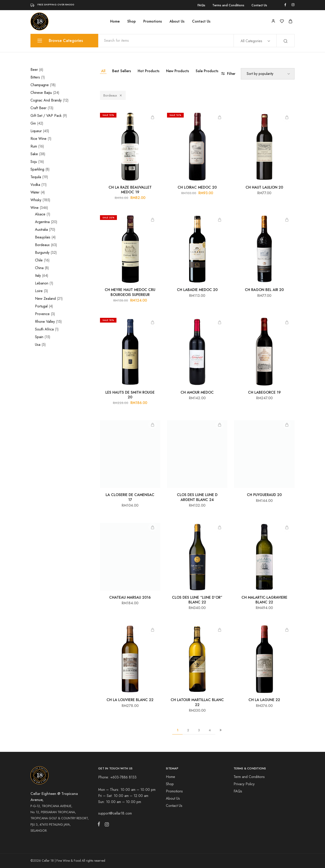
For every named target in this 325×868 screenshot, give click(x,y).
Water (35, 192)
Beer (34, 70)
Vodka (35, 185)
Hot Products (149, 71)
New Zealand (45, 299)
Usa (38, 345)
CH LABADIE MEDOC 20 (197, 290)
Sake (34, 154)
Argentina (42, 222)
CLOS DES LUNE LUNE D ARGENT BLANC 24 (197, 497)
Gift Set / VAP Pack (46, 116)
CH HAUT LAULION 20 (264, 187)
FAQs (201, 5)
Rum (34, 146)
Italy (38, 276)
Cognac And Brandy (46, 100)
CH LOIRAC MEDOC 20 (197, 187)
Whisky (36, 200)
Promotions (153, 21)
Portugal (41, 306)
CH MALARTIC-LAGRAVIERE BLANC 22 (264, 600)
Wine (35, 208)
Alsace (40, 214)
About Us (177, 21)
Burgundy (42, 253)
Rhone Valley (45, 322)
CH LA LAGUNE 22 (264, 700)
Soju (34, 162)
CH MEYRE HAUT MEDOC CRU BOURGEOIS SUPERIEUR (130, 292)
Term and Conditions (249, 777)
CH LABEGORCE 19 (264, 392)
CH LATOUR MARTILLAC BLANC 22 (197, 702)
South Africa (44, 329)
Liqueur (36, 131)
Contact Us (259, 5)
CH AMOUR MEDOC (197, 392)
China (39, 268)
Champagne (40, 85)
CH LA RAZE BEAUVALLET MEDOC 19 (130, 190)
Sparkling (37, 169)
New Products (178, 71)
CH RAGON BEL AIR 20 (264, 290)
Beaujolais (43, 237)
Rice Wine (38, 139)
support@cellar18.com (115, 813)
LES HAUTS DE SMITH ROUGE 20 (130, 395)
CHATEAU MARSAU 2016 (130, 597)
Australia (41, 230)
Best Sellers (122, 71)
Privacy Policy (244, 784)
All (103, 71)
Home (115, 21)
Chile (39, 260)
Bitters (35, 77)
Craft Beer (38, 108)
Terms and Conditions (228, 5)
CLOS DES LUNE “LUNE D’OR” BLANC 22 (197, 600)
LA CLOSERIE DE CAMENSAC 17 (130, 497)
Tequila (36, 177)
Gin (33, 123)
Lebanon (42, 283)
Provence (42, 314)
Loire (39, 291)
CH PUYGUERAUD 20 (264, 495)
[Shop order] (268, 74)
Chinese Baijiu (41, 93)
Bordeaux (113, 95)
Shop (131, 21)
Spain (39, 337)
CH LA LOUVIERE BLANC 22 (130, 700)
